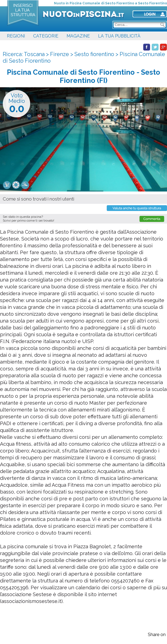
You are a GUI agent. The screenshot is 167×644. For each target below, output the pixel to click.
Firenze (60, 54)
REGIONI (16, 36)
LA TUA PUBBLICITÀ (119, 36)
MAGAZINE (78, 36)
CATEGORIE (46, 36)
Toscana (34, 54)
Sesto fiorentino (94, 54)
